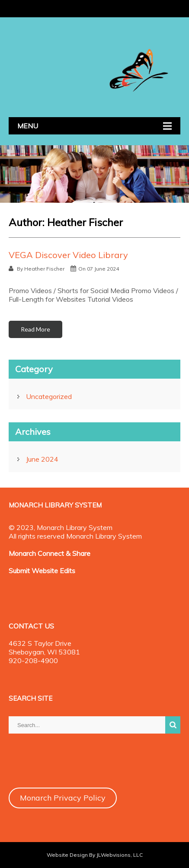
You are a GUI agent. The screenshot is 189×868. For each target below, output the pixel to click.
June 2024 (42, 459)
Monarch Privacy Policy (63, 798)
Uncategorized (49, 396)
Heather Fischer (44, 269)
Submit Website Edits (42, 571)
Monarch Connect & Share (50, 553)
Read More (35, 329)
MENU (28, 126)
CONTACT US (31, 626)
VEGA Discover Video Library (68, 255)
